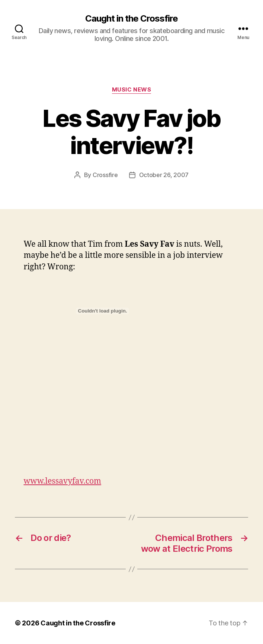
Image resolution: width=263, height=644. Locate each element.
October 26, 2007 (164, 175)
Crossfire (105, 175)
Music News (132, 90)
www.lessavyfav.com (62, 481)
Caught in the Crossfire (131, 19)
